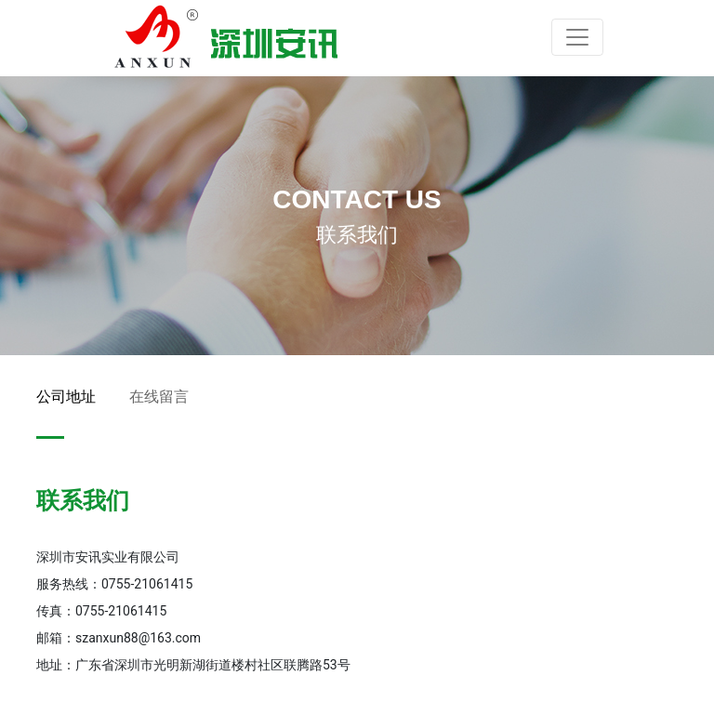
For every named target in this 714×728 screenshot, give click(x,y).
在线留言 (159, 397)
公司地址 (66, 397)
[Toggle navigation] (577, 37)
